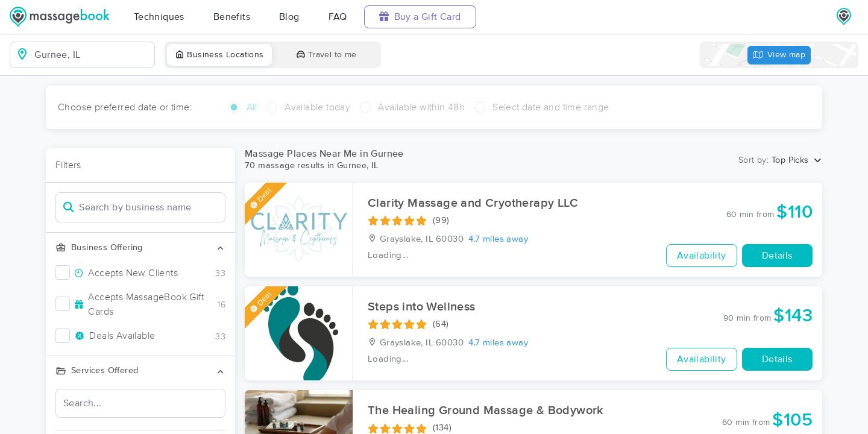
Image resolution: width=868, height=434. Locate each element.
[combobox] (92, 55)
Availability (702, 256)
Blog (289, 17)
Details (777, 256)
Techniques (159, 17)
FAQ (338, 17)
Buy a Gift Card (420, 17)
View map (779, 55)
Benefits (232, 17)
